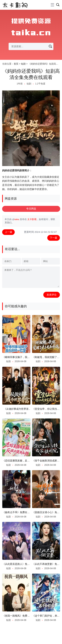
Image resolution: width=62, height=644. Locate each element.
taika (17, 219)
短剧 (23, 64)
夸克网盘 (31, 209)
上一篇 (9, 232)
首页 (16, 64)
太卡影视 (32, 219)
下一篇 (53, 238)
